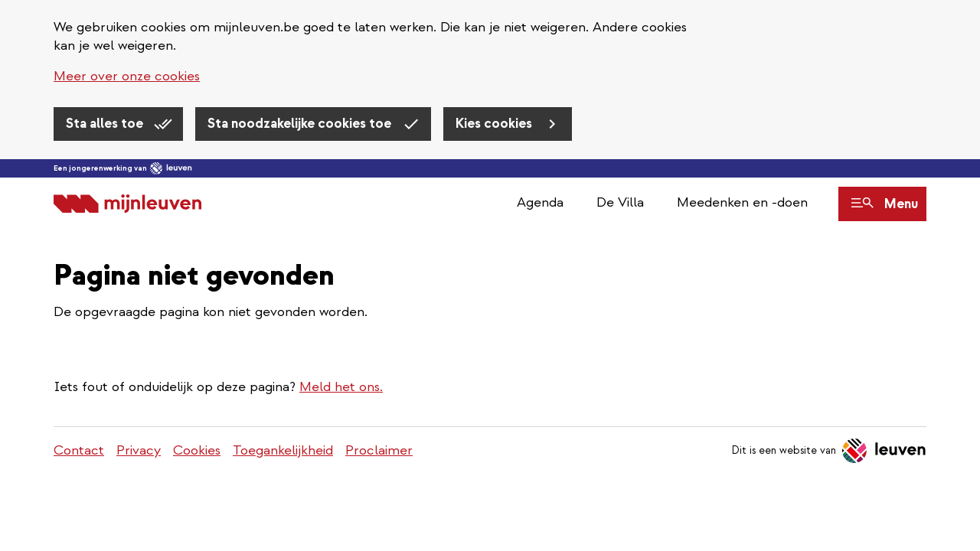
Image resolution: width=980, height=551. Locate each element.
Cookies (197, 450)
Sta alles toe (106, 124)
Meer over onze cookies (127, 76)
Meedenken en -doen (742, 202)
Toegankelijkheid (283, 450)
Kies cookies (495, 124)
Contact (79, 450)
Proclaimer (379, 450)
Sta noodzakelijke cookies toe (301, 124)
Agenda (540, 202)
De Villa (620, 202)
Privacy (139, 450)
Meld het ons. (341, 387)
